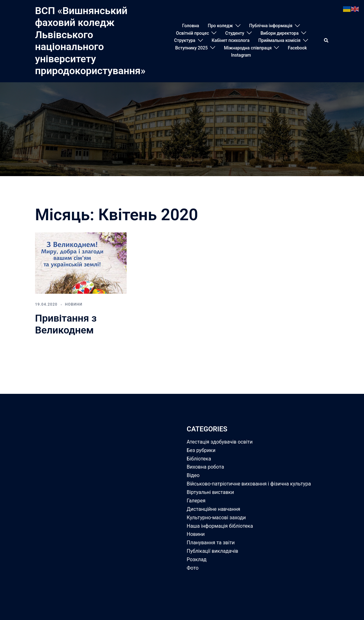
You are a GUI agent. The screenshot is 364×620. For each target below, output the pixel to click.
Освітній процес (193, 33)
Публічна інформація (271, 26)
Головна (191, 26)
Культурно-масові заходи (216, 518)
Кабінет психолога (231, 40)
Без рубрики (201, 450)
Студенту (235, 33)
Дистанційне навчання (213, 509)
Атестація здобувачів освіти (220, 442)
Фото (193, 568)
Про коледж (220, 26)
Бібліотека (199, 459)
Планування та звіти (211, 543)
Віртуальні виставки (210, 492)
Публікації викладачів (212, 551)
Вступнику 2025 (191, 48)
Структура (185, 40)
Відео (193, 475)
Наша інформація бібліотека (220, 526)
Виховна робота (205, 467)
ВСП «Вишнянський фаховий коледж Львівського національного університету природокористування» (90, 41)
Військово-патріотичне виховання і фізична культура (249, 484)
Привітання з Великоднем (66, 324)
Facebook (297, 48)
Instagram (241, 55)
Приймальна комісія (279, 40)
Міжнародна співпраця (248, 48)
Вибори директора (280, 33)
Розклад (197, 559)
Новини (74, 304)
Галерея (196, 501)
